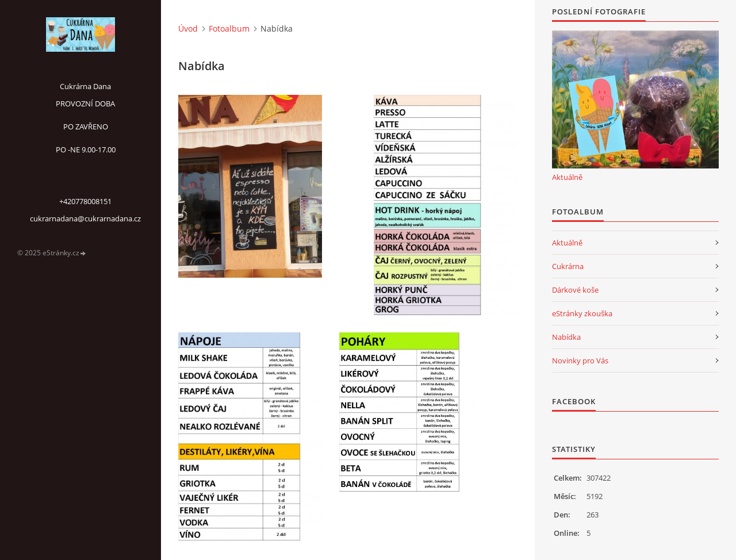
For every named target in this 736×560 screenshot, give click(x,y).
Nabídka (566, 337)
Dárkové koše (575, 290)
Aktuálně (567, 177)
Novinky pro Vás (580, 360)
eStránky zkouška (582, 313)
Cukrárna (568, 266)
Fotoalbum (229, 28)
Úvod (188, 28)
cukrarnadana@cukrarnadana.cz (85, 218)
